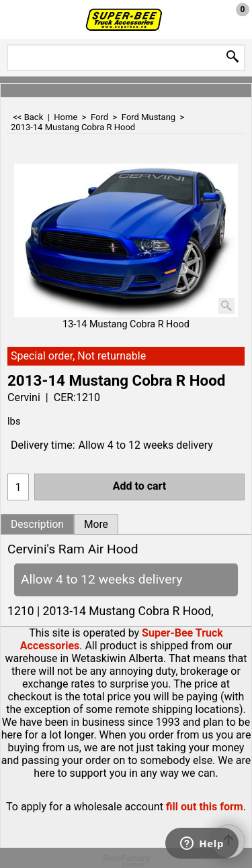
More (96, 525)
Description (37, 525)
